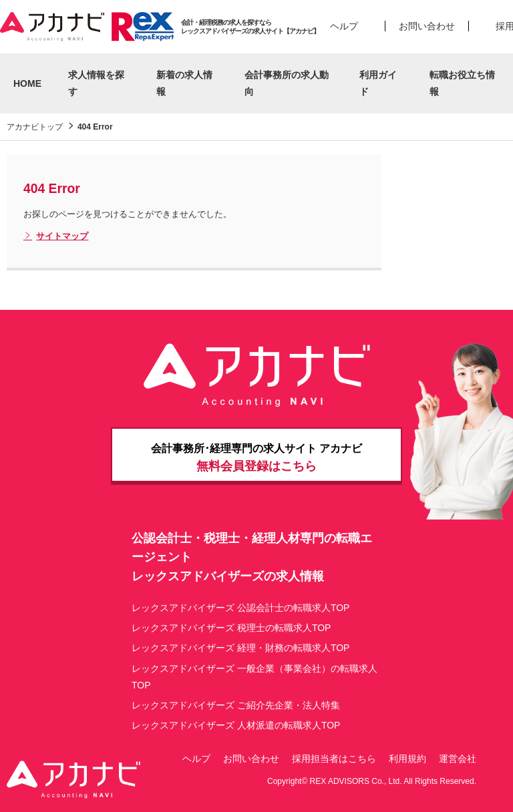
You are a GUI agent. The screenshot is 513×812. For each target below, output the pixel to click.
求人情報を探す (96, 83)
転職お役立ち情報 (462, 83)
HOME (27, 83)
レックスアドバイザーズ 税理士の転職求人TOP (231, 628)
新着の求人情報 (184, 83)
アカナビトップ (35, 127)
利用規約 (407, 759)
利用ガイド (378, 83)
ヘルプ (344, 26)
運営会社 (458, 759)
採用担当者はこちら (334, 759)
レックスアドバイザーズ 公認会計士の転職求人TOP (240, 608)
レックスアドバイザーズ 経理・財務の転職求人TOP (240, 648)
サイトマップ (56, 236)
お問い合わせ (427, 26)
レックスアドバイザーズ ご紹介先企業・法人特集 (236, 705)
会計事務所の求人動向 (287, 83)
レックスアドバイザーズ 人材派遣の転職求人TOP (236, 725)
